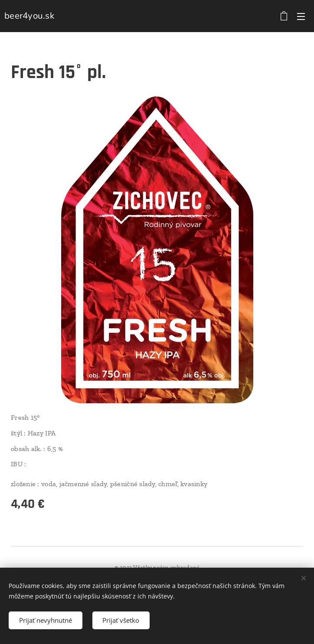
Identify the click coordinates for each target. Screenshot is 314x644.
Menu (301, 16)
